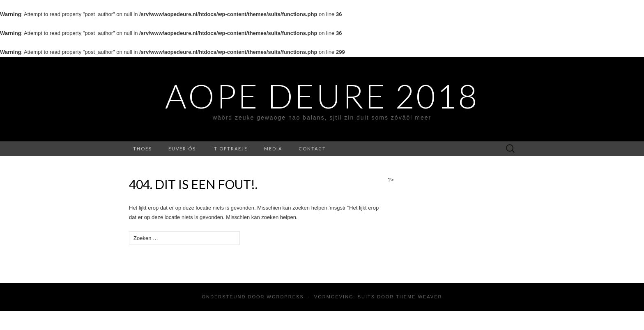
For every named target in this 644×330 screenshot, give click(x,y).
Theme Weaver (419, 297)
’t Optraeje (230, 149)
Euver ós (182, 149)
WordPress (285, 297)
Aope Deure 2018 (322, 96)
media (273, 149)
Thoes (143, 149)
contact (312, 149)
